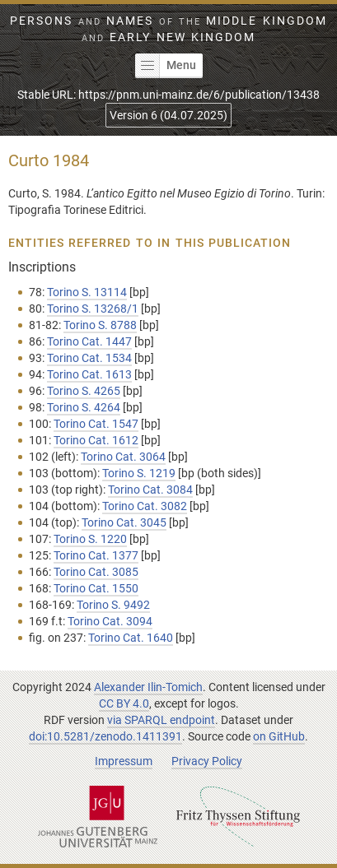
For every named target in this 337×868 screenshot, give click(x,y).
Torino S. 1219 (139, 473)
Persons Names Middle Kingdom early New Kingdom (168, 29)
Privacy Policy (207, 761)
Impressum (124, 761)
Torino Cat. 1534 (89, 358)
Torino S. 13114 (87, 292)
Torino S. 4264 (84, 407)
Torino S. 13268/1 (93, 309)
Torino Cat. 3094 (110, 621)
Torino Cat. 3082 (145, 506)
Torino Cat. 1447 (89, 341)
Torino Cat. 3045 (124, 522)
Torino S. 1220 (90, 539)
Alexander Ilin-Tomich (148, 687)
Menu (166, 66)
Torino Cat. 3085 (96, 572)
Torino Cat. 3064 (123, 457)
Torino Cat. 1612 (96, 440)
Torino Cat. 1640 (131, 638)
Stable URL (168, 95)
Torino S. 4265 (84, 391)
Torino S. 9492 (113, 605)
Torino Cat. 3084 (150, 490)
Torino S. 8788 (100, 325)
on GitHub (279, 736)
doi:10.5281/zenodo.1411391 (105, 736)
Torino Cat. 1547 (96, 424)
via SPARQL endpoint (161, 720)
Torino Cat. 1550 (96, 588)
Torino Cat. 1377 (96, 555)
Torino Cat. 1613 (89, 374)
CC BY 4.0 (124, 703)
